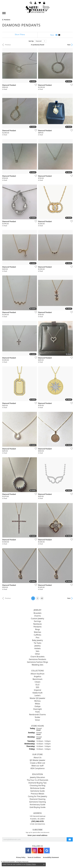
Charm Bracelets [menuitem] (37, 657)
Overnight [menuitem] (37, 709)
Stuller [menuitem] (37, 717)
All (42, 598)
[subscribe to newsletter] (70, 839)
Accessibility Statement (51, 857)
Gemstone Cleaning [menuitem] (37, 802)
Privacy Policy (21, 857)
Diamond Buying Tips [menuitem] (37, 783)
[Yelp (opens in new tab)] (41, 851)
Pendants (7, 20)
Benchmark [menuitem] (37, 679)
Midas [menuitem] (37, 704)
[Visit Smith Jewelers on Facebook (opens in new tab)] (28, 851)
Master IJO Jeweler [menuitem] (37, 698)
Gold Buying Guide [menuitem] (37, 807)
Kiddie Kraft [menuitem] (37, 693)
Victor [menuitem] (37, 720)
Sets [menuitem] (37, 651)
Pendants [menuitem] (38, 627)
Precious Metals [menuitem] (37, 794)
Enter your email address (38, 835)
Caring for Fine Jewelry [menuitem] (38, 796)
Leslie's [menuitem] (38, 695)
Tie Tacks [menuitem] (38, 643)
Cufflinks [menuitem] (37, 635)
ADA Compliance (37, 768)
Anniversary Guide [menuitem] (37, 805)
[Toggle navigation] (4, 13)
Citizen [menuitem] (38, 682)
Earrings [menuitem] (38, 621)
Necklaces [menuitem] (38, 624)
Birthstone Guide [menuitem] (37, 788)
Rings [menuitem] (37, 629)
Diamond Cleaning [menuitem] (37, 799)
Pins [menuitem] (37, 638)
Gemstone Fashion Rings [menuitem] (37, 662)
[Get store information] (37, 824)
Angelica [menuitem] (37, 676)
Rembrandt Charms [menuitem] (38, 715)
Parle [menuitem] (37, 712)
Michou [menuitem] (37, 701)
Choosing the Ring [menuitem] (37, 785)
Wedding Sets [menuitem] (38, 665)
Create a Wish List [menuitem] (37, 763)
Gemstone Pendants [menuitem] (38, 659)
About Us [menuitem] (38, 757)
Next (69, 45)
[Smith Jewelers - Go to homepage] (37, 9)
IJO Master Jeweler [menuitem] (37, 760)
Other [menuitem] (37, 654)
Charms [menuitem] (37, 616)
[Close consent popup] (44, 864)
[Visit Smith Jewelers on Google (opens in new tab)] (47, 851)
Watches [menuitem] (37, 632)
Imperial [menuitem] (37, 690)
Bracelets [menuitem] (38, 613)
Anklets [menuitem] (37, 648)
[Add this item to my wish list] (35, 85)
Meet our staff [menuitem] (37, 766)
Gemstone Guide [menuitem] (37, 791)
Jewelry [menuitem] (37, 646)
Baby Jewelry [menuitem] (38, 640)
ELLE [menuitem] (38, 685)
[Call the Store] (38, 821)
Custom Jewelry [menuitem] (37, 618)
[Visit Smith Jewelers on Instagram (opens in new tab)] (34, 851)
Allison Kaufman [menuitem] (37, 674)
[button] (31, 3)
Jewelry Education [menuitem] (37, 777)
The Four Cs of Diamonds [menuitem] (38, 780)
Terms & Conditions (34, 857)
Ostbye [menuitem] (38, 706)
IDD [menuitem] (38, 687)
